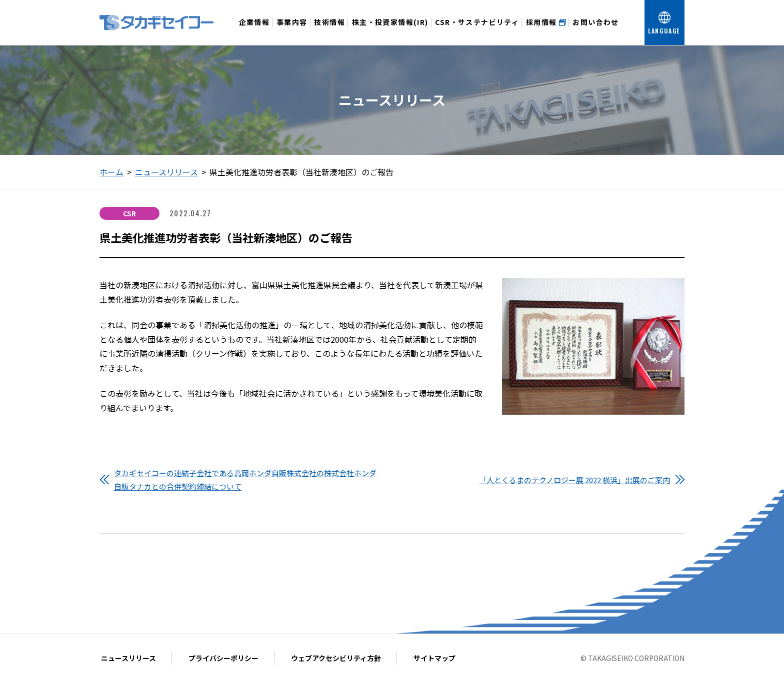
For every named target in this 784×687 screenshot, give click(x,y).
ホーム (111, 172)
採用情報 (546, 22)
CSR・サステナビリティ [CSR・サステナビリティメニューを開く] (477, 31)
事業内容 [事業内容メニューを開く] (292, 31)
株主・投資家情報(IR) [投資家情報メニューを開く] (390, 31)
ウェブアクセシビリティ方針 (336, 658)
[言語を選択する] (664, 22)
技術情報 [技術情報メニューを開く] (329, 31)
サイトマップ (434, 658)
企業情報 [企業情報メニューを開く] (254, 31)
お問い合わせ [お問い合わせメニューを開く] (595, 31)
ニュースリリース (166, 172)
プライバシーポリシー (223, 658)
